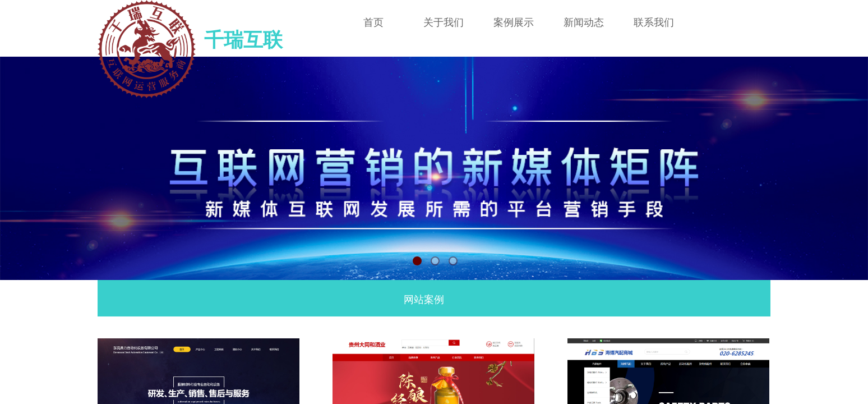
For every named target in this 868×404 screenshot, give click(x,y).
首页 (373, 22)
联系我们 (654, 22)
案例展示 (514, 22)
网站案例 (424, 300)
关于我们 (444, 22)
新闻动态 (584, 22)
